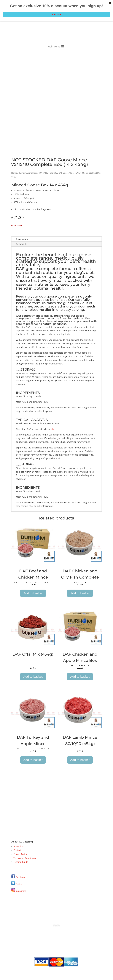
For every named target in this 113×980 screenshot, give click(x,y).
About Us (18, 846)
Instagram (19, 891)
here (54, 429)
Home (14, 173)
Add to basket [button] (33, 593)
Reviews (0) (22, 244)
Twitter (17, 884)
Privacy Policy (20, 854)
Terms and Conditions (25, 858)
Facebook (20, 877)
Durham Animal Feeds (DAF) (31, 173)
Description (22, 239)
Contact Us (19, 850)
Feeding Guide (21, 862)
